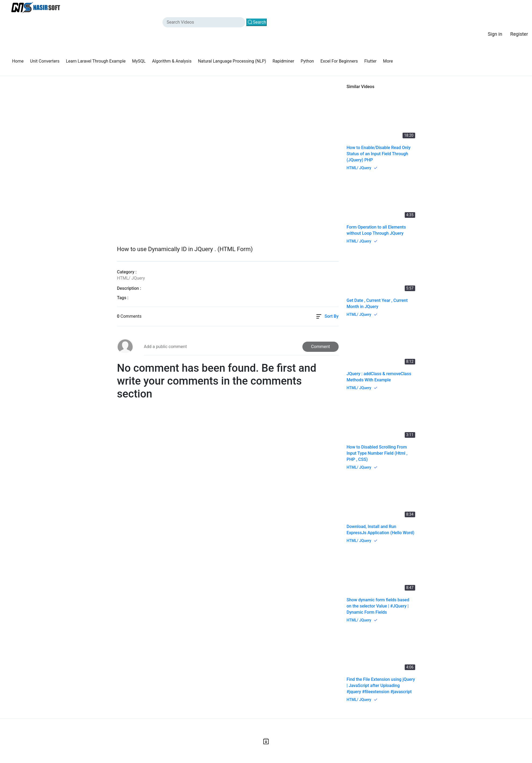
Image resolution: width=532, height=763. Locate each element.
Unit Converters (45, 61)
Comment (320, 347)
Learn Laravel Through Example (96, 61)
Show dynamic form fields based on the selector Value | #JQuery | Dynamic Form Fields (378, 606)
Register (519, 34)
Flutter (372, 61)
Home (18, 61)
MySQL (139, 61)
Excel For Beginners (340, 61)
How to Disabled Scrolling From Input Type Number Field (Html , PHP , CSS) (377, 453)
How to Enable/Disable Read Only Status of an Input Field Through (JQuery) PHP (379, 154)
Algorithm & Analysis (172, 61)
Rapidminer (284, 61)
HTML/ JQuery (359, 168)
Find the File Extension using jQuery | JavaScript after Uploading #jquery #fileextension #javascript (381, 686)
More (389, 61)
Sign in (495, 34)
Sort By (331, 317)
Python (308, 61)
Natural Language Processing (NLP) (233, 61)
